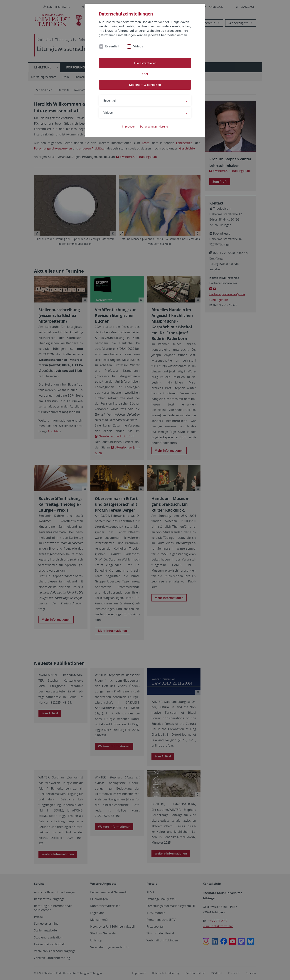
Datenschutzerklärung (154, 127)
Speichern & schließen (145, 85)
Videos (138, 46)
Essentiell (112, 46)
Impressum (129, 127)
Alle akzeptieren (145, 63)
